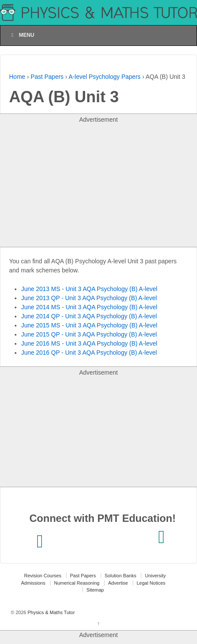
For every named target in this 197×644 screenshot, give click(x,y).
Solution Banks (120, 576)
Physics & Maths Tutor (51, 612)
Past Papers (47, 77)
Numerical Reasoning (77, 583)
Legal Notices (151, 583)
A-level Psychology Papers (105, 77)
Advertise (118, 583)
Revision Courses (43, 576)
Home (17, 77)
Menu (22, 35)
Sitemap (95, 590)
